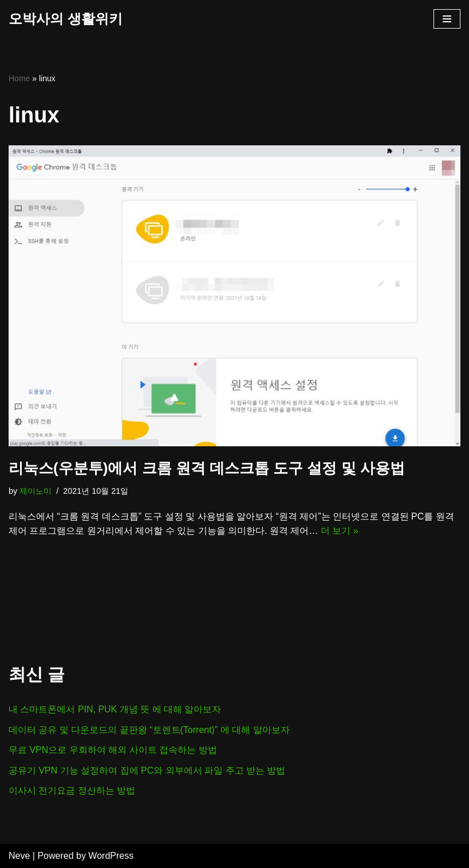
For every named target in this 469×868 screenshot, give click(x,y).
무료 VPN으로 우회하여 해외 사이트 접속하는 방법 (113, 750)
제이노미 (36, 491)
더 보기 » (340, 531)
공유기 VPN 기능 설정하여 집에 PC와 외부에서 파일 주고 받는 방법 (147, 770)
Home (19, 78)
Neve (19, 856)
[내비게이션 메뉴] (447, 19)
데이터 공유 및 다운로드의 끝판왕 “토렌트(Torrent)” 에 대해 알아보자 (149, 730)
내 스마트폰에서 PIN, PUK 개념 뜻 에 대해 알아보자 (115, 709)
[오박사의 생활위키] (66, 19)
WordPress (111, 856)
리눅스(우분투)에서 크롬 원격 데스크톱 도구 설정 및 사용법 (207, 468)
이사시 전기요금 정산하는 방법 (72, 790)
